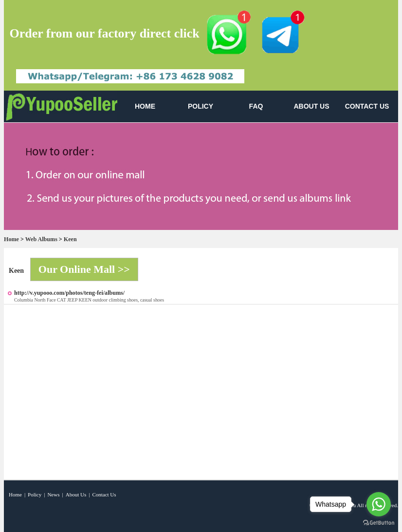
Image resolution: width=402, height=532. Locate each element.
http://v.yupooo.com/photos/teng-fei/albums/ (69, 293)
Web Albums (41, 239)
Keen (70, 239)
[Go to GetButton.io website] (379, 522)
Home (11, 239)
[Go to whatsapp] (379, 504)
